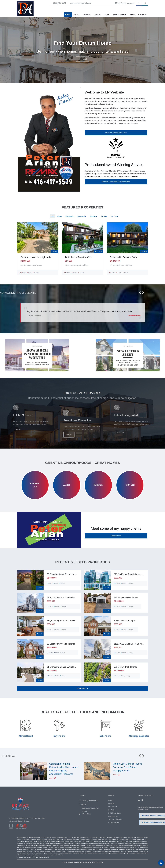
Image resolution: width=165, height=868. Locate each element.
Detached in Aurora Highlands (36, 257)
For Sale (104, 216)
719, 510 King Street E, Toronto (61, 621)
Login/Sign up (120, 3)
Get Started (82, 59)
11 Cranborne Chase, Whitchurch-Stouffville (67, 667)
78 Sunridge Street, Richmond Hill (62, 574)
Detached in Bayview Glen (79, 257)
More (53, 778)
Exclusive (93, 216)
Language (131, 3)
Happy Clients (116, 536)
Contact (142, 15)
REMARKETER (97, 862)
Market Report (120, 15)
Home (68, 15)
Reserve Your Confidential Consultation (116, 182)
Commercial (82, 216)
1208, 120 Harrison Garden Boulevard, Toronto (68, 598)
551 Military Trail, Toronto (125, 667)
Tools (107, 15)
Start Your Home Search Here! (116, 133)
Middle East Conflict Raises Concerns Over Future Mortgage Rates (127, 767)
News (133, 15)
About (76, 15)
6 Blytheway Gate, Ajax (124, 621)
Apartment (69, 216)
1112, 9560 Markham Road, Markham (131, 644)
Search (97, 15)
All (52, 216)
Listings (86, 15)
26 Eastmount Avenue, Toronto (61, 644)
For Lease (114, 216)
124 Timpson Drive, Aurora (126, 598)
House (59, 216)
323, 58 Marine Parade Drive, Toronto (131, 574)
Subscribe (154, 432)
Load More (82, 688)
